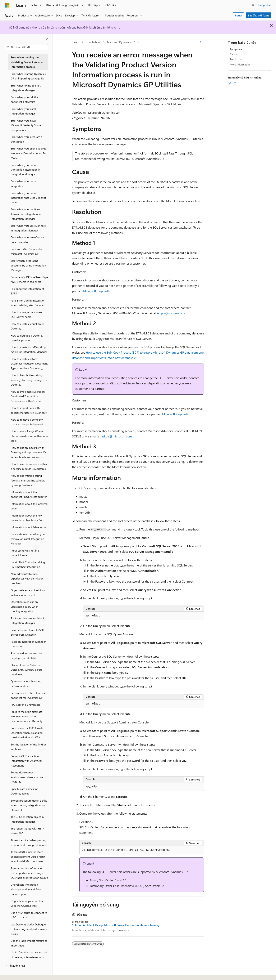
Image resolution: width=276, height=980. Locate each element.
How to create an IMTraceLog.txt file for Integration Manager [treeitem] (29, 350)
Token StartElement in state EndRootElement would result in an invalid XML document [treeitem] (28, 857)
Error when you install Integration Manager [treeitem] (23, 111)
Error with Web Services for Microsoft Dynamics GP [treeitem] (27, 251)
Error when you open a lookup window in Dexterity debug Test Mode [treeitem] (29, 153)
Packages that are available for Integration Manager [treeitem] (29, 621)
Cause (233, 54)
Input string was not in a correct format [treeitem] (25, 553)
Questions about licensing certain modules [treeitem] (26, 684)
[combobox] (26, 47)
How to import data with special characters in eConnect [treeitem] (29, 410)
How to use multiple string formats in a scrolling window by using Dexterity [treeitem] (28, 480)
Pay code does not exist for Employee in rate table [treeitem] (27, 656)
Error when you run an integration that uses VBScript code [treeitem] (28, 198)
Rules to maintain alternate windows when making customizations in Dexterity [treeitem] (27, 716)
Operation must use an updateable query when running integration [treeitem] (25, 606)
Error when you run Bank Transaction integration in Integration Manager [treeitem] (26, 214)
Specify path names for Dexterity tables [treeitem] (24, 791)
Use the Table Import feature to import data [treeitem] (29, 943)
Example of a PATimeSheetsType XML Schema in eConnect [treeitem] (29, 280)
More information (240, 64)
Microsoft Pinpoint (96, 291)
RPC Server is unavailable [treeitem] (25, 705)
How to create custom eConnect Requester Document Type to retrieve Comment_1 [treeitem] (29, 364)
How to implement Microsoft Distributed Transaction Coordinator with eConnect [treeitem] (28, 396)
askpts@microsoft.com (172, 313)
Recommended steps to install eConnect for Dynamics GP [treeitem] (28, 695)
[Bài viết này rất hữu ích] (230, 84)
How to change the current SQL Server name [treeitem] (27, 315)
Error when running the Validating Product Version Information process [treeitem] (27, 62)
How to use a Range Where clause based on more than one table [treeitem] (29, 436)
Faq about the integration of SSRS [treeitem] (27, 291)
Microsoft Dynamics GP (121, 42)
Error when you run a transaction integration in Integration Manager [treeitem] (26, 170)
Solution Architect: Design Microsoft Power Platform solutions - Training (116, 925)
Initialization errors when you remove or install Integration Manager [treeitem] (28, 539)
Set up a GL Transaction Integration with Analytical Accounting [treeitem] (26, 761)
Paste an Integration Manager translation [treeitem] (28, 644)
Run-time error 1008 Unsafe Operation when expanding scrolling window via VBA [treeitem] (27, 733)
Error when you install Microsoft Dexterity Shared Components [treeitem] (27, 125)
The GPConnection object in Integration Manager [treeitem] (27, 819)
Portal (239, 15)
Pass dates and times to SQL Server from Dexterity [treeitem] (28, 632)
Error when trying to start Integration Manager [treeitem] (26, 88)
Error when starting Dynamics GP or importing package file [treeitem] (28, 76)
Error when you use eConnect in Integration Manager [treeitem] (28, 228)
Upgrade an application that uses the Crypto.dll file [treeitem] (27, 903)
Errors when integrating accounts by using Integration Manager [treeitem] (28, 265)
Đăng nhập (265, 5)
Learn (76, 42)
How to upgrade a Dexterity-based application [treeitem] (28, 338)
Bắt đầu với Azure (259, 15)
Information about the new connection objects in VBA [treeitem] (27, 518)
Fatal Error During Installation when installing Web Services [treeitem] (28, 303)
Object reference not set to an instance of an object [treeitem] (28, 593)
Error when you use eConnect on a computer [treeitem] (28, 240)
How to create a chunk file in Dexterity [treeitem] (28, 326)
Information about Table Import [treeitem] (29, 527)
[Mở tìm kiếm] (253, 5)
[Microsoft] (7, 5)
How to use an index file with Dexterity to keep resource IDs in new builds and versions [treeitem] (29, 452)
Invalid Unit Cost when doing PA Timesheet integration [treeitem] (28, 565)
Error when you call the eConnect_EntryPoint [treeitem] (24, 100)
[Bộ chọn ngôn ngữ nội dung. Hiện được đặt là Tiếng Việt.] (15, 974)
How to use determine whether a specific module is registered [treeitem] (29, 466)
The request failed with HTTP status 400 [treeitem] (27, 831)
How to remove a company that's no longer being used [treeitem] (27, 422)
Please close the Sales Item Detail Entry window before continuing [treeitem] (27, 670)
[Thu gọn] (47, 39)
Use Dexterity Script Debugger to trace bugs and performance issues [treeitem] (29, 929)
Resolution (236, 59)
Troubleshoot (93, 42)
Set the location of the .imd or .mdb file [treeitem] (28, 747)
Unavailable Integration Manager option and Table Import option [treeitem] (26, 889)
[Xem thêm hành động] (201, 42)
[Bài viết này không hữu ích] (235, 84)
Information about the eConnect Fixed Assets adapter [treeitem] (29, 494)
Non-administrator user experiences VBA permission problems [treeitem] (27, 579)
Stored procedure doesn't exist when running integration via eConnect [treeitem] (29, 805)
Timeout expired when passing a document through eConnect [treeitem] (29, 843)
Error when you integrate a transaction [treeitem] (26, 139)
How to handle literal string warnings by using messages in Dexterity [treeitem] (29, 380)
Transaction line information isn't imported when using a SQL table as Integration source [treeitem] (29, 873)
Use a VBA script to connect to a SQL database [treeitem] (29, 915)
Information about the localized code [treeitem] (29, 506)
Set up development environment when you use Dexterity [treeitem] (27, 777)
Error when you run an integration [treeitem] (24, 184)
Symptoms (236, 49)
